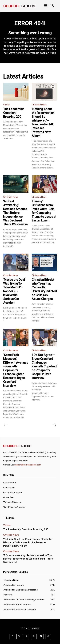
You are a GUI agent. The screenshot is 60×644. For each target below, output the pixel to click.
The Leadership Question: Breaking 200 (14, 113)
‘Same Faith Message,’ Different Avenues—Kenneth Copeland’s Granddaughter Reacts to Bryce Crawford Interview (16, 370)
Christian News (39, 105)
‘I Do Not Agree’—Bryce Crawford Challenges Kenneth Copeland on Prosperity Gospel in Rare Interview (44, 366)
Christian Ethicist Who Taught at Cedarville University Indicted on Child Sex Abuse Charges (44, 289)
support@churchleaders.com (28, 465)
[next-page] (54, 425)
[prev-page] (6, 425)
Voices (6, 105)
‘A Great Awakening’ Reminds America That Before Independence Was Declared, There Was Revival (16, 213)
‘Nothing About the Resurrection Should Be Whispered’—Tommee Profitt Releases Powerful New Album (43, 122)
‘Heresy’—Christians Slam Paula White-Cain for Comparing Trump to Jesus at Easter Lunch (44, 211)
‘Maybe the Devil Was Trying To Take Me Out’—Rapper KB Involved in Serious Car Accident (14, 291)
